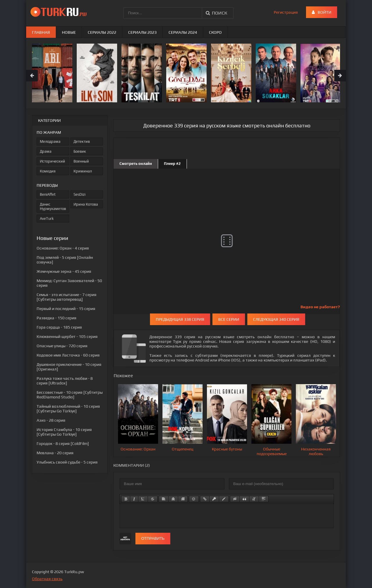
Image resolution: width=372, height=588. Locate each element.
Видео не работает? (320, 307)
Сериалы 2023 (142, 32)
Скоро (215, 32)
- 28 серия (51, 420)
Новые (69, 32)
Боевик (80, 151)
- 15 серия (66, 309)
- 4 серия (63, 248)
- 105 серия (67, 336)
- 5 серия (67, 462)
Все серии (229, 319)
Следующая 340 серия (276, 319)
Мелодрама (50, 141)
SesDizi (79, 194)
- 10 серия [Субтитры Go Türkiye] (68, 409)
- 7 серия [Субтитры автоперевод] (67, 297)
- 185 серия (59, 327)
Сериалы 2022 (102, 32)
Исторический (52, 161)
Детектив (82, 141)
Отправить (153, 538)
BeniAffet (48, 194)
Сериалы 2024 (183, 32)
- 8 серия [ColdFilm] (63, 443)
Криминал (83, 171)
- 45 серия (64, 271)
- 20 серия (55, 453)
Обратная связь (47, 579)
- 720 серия (62, 346)
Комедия (48, 171)
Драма (46, 151)
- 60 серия (68, 355)
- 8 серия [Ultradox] (65, 381)
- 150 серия (57, 318)
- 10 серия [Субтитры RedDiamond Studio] (70, 395)
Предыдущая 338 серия (180, 319)
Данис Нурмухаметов (53, 206)
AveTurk (47, 219)
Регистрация (286, 12)
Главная (41, 32)
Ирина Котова (86, 204)
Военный (81, 161)
